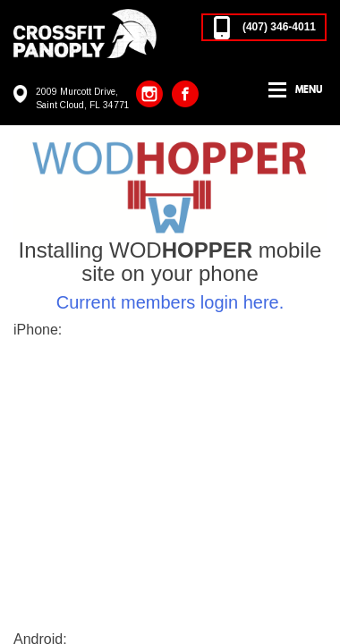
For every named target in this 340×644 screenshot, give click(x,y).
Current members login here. (170, 302)
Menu (309, 89)
